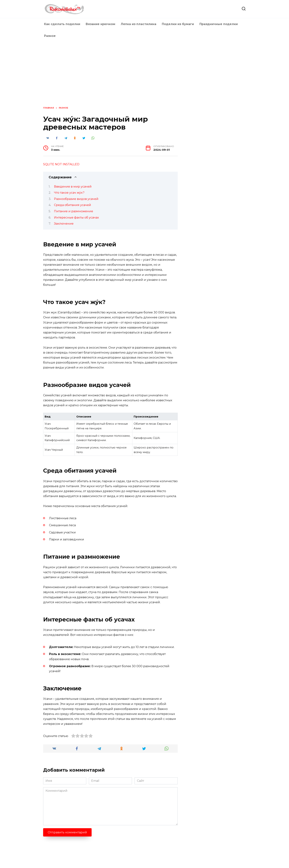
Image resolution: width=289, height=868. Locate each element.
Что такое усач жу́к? (69, 193)
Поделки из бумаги (178, 24)
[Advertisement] (144, 73)
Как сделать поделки (62, 24)
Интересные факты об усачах (76, 218)
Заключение (64, 224)
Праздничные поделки (219, 24)
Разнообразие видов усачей (76, 199)
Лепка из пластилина (139, 24)
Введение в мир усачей (73, 187)
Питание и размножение (74, 211)
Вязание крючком (100, 24)
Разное (50, 36)
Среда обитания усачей (73, 205)
